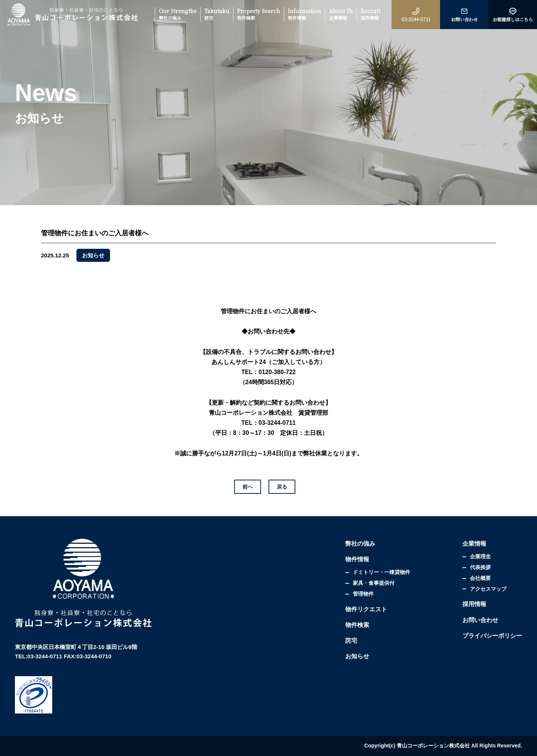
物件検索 (357, 625)
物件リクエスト (366, 609)
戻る (282, 487)
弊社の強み (360, 544)
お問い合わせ (480, 620)
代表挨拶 (480, 567)
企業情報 (474, 544)
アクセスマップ (488, 589)
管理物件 (363, 594)
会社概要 (480, 578)
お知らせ (357, 656)
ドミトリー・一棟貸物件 (381, 572)
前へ (248, 487)
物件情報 (357, 559)
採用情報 (474, 604)
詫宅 (351, 641)
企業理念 (480, 556)
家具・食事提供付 (374, 583)
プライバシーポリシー (492, 636)
